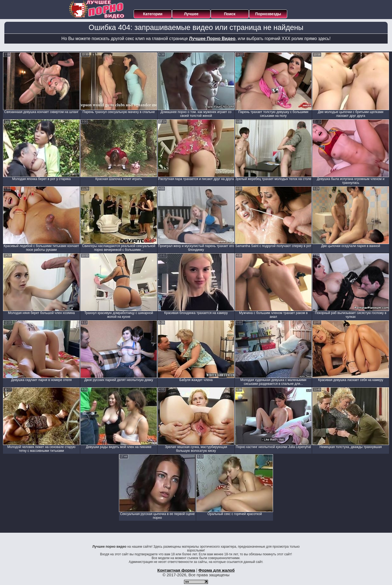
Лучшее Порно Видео (212, 39)
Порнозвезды (268, 14)
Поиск (230, 14)
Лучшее (191, 14)
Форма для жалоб (217, 570)
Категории (153, 14)
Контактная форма (176, 570)
